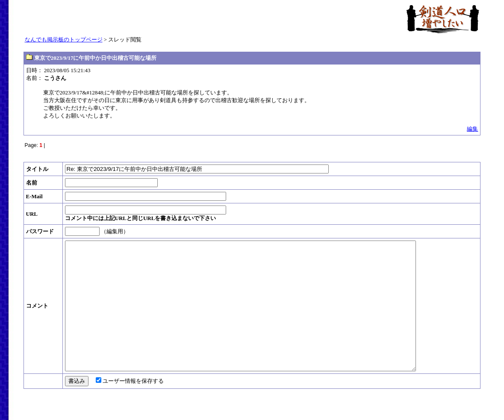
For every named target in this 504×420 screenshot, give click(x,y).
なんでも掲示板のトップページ (64, 40)
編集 (472, 129)
